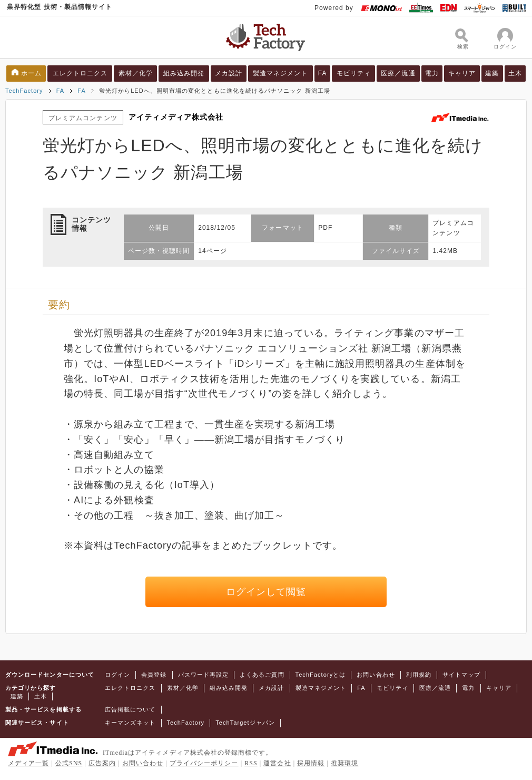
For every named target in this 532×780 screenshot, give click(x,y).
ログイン (117, 675)
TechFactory (24, 91)
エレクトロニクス (80, 73)
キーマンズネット (130, 723)
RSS (251, 763)
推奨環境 (344, 763)
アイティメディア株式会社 (176, 117)
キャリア (462, 73)
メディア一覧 (28, 763)
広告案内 (102, 763)
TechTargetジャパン (245, 723)
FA (323, 73)
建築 (492, 73)
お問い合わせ (376, 675)
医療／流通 (398, 73)
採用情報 (311, 763)
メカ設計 (229, 73)
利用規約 (419, 675)
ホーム (31, 73)
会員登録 (154, 675)
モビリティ (354, 73)
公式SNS (69, 763)
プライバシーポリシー (204, 763)
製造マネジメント (280, 73)
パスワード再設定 (204, 675)
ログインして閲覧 (266, 592)
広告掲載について (130, 709)
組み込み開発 (184, 73)
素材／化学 (136, 73)
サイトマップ (461, 675)
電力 (432, 73)
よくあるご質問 (262, 675)
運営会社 (277, 763)
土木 (515, 73)
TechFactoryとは (321, 675)
